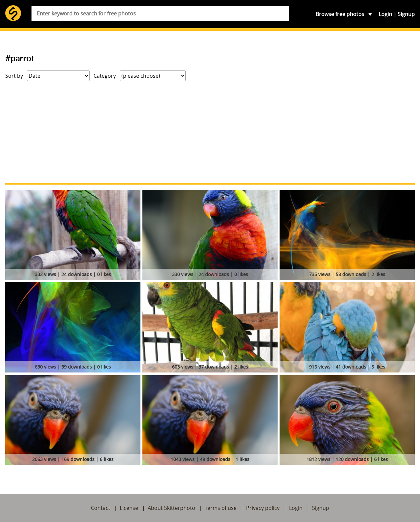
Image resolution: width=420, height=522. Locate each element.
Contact (101, 508)
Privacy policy (263, 508)
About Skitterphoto (171, 508)
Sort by (14, 76)
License (129, 508)
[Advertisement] (210, 132)
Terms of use (221, 508)
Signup (406, 14)
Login (385, 14)
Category (105, 76)
